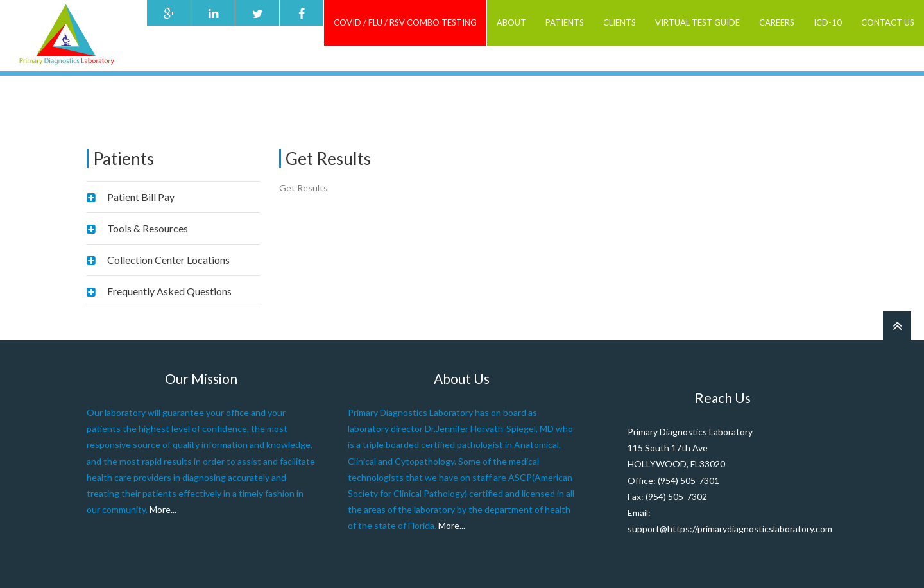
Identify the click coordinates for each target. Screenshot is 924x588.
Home (673, 96)
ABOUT (511, 22)
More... (163, 509)
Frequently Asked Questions (169, 291)
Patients (565, 22)
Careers (777, 22)
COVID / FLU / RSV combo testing (405, 22)
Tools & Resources (148, 228)
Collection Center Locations (168, 260)
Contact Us (888, 22)
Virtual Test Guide (697, 22)
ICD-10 (828, 22)
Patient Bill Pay (141, 197)
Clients (620, 22)
